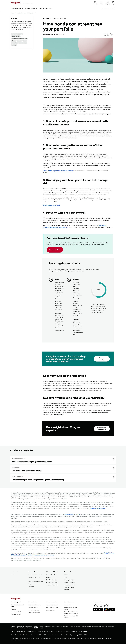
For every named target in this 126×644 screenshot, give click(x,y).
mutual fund (69, 514)
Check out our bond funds (52, 205)
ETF (79, 514)
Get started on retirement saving (27, 470)
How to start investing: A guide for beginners (32, 461)
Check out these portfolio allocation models (58, 171)
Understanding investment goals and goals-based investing (38, 479)
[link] (105, 34)
